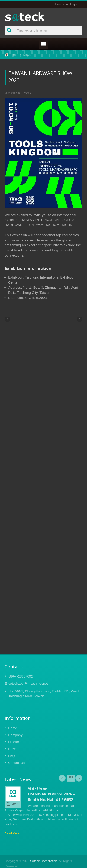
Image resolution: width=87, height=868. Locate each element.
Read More (12, 833)
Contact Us (16, 763)
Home (13, 55)
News (27, 55)
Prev (62, 778)
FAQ (11, 756)
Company (15, 735)
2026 (13, 804)
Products (15, 742)
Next (79, 778)
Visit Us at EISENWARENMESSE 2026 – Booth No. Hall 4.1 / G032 (51, 794)
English (75, 4)
